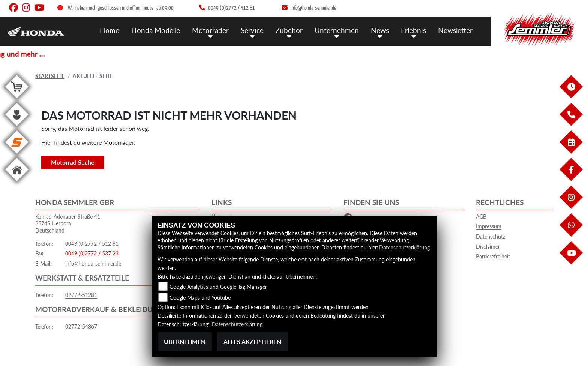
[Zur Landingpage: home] (17, 182)
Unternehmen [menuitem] (337, 30)
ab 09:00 (165, 8)
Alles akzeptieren (252, 341)
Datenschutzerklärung (404, 247)
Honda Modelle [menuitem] (156, 30)
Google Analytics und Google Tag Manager (218, 287)
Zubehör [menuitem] (289, 30)
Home (109, 30)
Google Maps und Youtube (200, 298)
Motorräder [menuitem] (210, 30)
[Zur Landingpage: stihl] (17, 155)
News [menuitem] (380, 30)
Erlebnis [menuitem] (413, 30)
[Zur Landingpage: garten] (17, 127)
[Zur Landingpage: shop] (17, 100)
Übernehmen (185, 341)
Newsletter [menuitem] (455, 30)
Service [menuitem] (252, 30)
